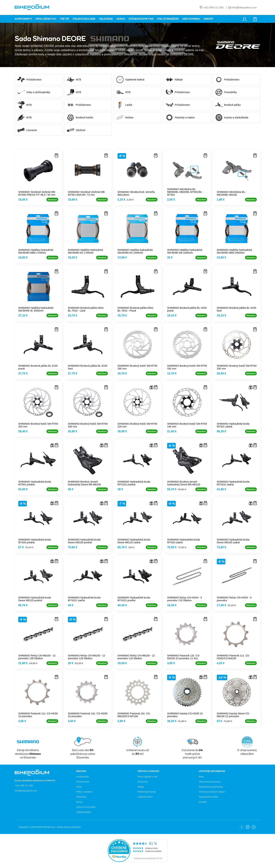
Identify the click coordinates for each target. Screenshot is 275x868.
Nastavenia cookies (209, 797)
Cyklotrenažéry (84, 812)
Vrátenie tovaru (145, 797)
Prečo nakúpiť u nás (147, 777)
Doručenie (143, 782)
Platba (141, 787)
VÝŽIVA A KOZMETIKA (141, 19)
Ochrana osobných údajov (212, 792)
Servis (79, 802)
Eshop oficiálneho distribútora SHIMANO (35, 780)
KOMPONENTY (23, 19)
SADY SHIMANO (191, 19)
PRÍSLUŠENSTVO (46, 19)
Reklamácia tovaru (147, 792)
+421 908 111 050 (213, 8)
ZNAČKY (208, 19)
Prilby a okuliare (84, 792)
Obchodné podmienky (210, 782)
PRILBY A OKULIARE (84, 19)
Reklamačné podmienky (211, 787)
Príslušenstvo (83, 782)
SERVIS (121, 19)
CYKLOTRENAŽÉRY (168, 19)
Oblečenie (81, 797)
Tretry (79, 787)
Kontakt (203, 802)
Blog (201, 777)
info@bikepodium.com (244, 8)
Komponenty (82, 777)
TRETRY (64, 19)
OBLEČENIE (106, 19)
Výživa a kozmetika (86, 807)
